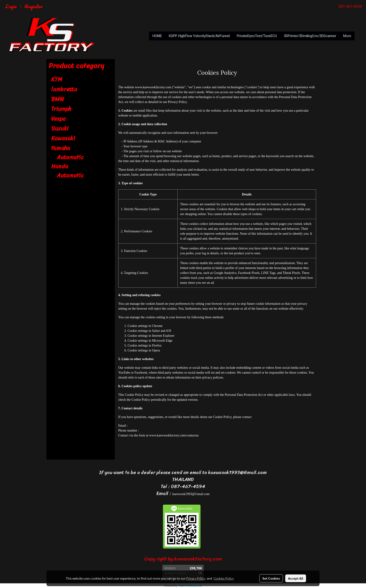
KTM (57, 79)
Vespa (58, 119)
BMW (58, 99)
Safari (156, 331)
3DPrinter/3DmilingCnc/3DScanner (310, 36)
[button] (359, 36)
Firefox (157, 345)
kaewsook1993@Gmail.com (191, 494)
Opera (156, 350)
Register (34, 6)
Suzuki (60, 128)
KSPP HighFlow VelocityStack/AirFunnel (199, 36)
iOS (169, 331)
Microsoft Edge (162, 341)
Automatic (70, 157)
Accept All (296, 578)
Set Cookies (271, 578)
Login (11, 6)
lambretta (64, 89)
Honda (60, 166)
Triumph (61, 109)
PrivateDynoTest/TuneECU (257, 36)
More (347, 36)
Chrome (157, 326)
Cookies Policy (224, 578)
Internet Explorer (163, 336)
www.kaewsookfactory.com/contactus (174, 435)
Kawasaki (63, 138)
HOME (157, 36)
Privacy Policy (196, 578)
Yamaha (61, 148)
